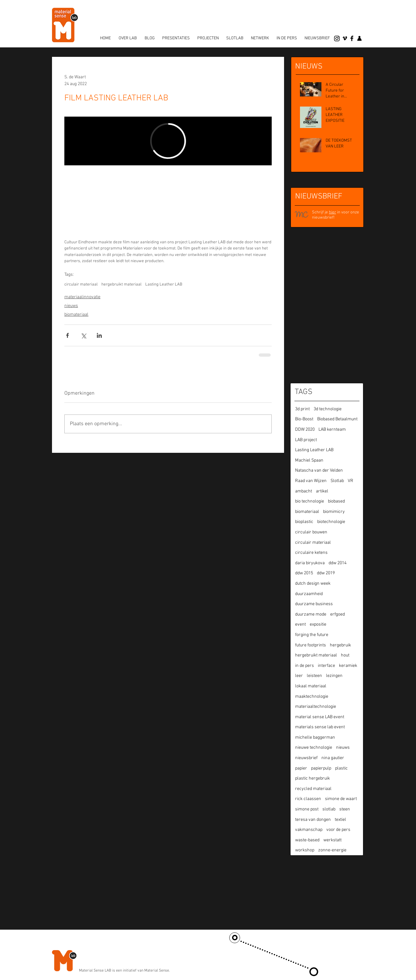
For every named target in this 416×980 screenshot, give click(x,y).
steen (345, 809)
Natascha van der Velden (319, 471)
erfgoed (338, 614)
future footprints (311, 645)
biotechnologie (331, 522)
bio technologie (310, 501)
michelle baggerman (315, 738)
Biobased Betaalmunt (337, 419)
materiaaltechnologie (316, 707)
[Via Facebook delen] (67, 335)
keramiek (348, 666)
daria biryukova (310, 563)
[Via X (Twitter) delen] (83, 335)
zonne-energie (332, 850)
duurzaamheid (309, 594)
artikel (322, 491)
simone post (307, 809)
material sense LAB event (320, 717)
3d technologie (328, 409)
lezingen (334, 676)
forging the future (312, 635)
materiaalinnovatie (82, 297)
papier (301, 768)
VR (351, 481)
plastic (341, 768)
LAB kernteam (332, 430)
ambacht (304, 491)
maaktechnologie (312, 697)
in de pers (305, 666)
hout (345, 655)
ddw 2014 (338, 563)
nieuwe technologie (314, 748)
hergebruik (340, 645)
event (300, 624)
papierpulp (321, 768)
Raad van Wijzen (311, 481)
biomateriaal (76, 315)
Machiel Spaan (309, 460)
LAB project (306, 440)
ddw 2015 (304, 573)
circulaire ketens (311, 553)
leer (299, 676)
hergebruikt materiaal (121, 285)
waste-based (307, 840)
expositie (318, 624)
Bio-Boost (304, 419)
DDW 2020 (305, 430)
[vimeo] (345, 38)
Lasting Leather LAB (164, 285)
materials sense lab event (320, 727)
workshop (305, 850)
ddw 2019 (326, 573)
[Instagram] (337, 38)
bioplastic (304, 522)
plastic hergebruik (312, 778)
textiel (340, 820)
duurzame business (314, 604)
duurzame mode (311, 614)
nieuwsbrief (306, 758)
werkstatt (332, 840)
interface (326, 666)
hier (332, 212)
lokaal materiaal (311, 686)
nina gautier (333, 758)
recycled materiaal (313, 789)
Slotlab (337, 481)
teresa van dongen (313, 820)
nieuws (71, 306)
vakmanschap (309, 830)
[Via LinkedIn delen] (99, 335)
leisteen (314, 676)
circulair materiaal (81, 285)
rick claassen (308, 799)
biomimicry (334, 512)
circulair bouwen (311, 532)
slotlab (329, 809)
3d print (302, 409)
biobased (336, 501)
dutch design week (313, 584)
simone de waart (341, 799)
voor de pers (338, 830)
